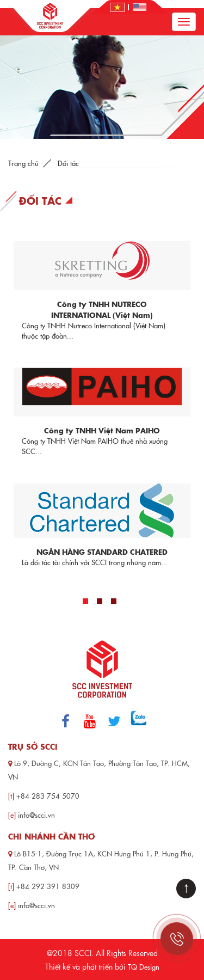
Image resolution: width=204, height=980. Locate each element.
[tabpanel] (102, 404)
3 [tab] (114, 601)
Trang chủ (23, 163)
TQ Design (144, 966)
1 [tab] (85, 601)
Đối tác (68, 163)
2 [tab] (100, 601)
